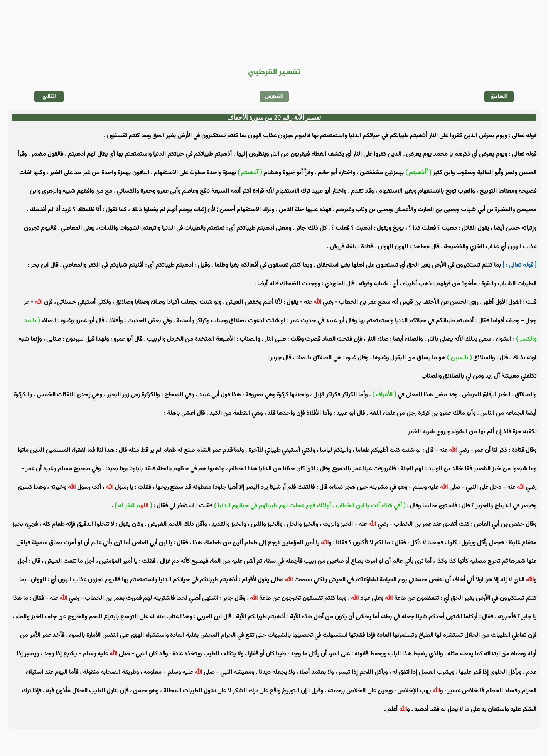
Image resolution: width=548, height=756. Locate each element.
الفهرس (274, 97)
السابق (499, 97)
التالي (49, 97)
